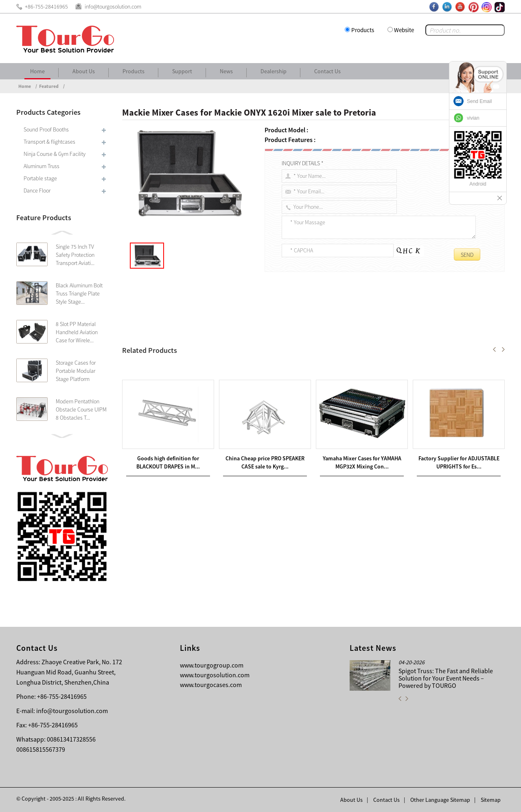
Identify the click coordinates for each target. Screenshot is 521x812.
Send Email (479, 101)
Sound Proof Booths (46, 129)
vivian (473, 118)
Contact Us (327, 71)
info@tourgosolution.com (72, 711)
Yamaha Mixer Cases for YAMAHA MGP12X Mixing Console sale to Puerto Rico (239, 368)
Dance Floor (37, 190)
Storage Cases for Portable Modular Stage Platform (76, 371)
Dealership (274, 71)
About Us (84, 71)
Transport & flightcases (49, 142)
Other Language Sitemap (440, 800)
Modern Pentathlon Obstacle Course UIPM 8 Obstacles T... (81, 409)
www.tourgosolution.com (215, 675)
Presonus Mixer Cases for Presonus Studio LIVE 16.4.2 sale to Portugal (222, 378)
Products (363, 30)
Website (404, 30)
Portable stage (40, 178)
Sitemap (491, 800)
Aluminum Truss (42, 166)
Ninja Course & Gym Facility (55, 154)
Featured (49, 86)
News (226, 71)
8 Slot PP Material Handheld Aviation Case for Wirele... (77, 332)
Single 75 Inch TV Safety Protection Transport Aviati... (75, 255)
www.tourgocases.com (211, 685)
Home (37, 71)
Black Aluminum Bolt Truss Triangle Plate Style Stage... (79, 293)
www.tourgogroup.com (212, 665)
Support (182, 71)
